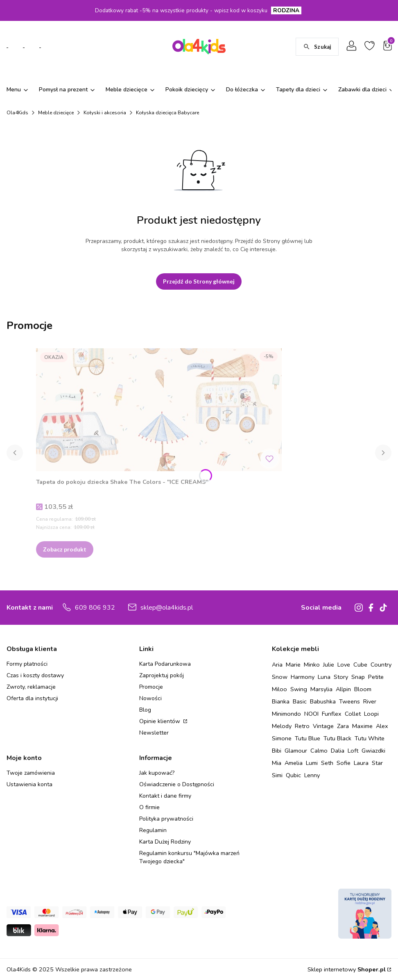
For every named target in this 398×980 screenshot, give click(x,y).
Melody (282, 726)
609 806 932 (95, 608)
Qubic (293, 775)
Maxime (362, 726)
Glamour (296, 751)
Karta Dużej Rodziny (165, 842)
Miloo (279, 689)
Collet (353, 714)
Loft (353, 751)
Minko (312, 665)
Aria (277, 665)
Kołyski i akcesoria (105, 113)
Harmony (303, 677)
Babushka (323, 701)
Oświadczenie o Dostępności (177, 784)
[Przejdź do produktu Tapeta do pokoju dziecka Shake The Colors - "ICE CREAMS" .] (159, 410)
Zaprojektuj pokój (162, 675)
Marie (293, 665)
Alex (382, 726)
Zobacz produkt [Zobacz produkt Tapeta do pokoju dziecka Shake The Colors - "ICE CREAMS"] (65, 549)
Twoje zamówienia (31, 773)
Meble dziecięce (56, 113)
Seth (327, 763)
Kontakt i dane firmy (165, 796)
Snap (358, 677)
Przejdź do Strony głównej (199, 281)
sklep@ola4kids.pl (167, 608)
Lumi (312, 763)
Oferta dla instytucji (32, 698)
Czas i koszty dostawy (35, 675)
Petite (376, 677)
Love (344, 665)
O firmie (149, 807)
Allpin (343, 689)
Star (377, 763)
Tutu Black (337, 738)
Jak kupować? (157, 773)
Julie (329, 665)
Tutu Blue (308, 738)
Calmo (319, 751)
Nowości (150, 698)
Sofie (344, 763)
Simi (277, 775)
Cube (360, 665)
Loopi (371, 714)
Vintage (323, 726)
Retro (302, 726)
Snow (280, 677)
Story (341, 677)
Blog (145, 710)
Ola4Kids (17, 113)
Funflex (332, 714)
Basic (300, 701)
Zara (343, 726)
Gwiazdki (373, 751)
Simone (282, 738)
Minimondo (286, 714)
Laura (361, 763)
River (370, 701)
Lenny (312, 775)
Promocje (151, 687)
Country (381, 665)
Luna (324, 677)
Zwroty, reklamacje (31, 687)
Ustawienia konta (29, 784)
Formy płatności (27, 664)
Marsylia (321, 689)
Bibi (277, 751)
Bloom (363, 689)
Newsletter (154, 733)
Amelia (294, 763)
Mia (277, 763)
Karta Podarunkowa (165, 664)
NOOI (311, 714)
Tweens (349, 701)
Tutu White (370, 738)
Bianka (281, 701)
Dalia (338, 751)
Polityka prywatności (166, 819)
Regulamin (153, 830)
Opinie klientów (161, 721)
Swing (299, 689)
